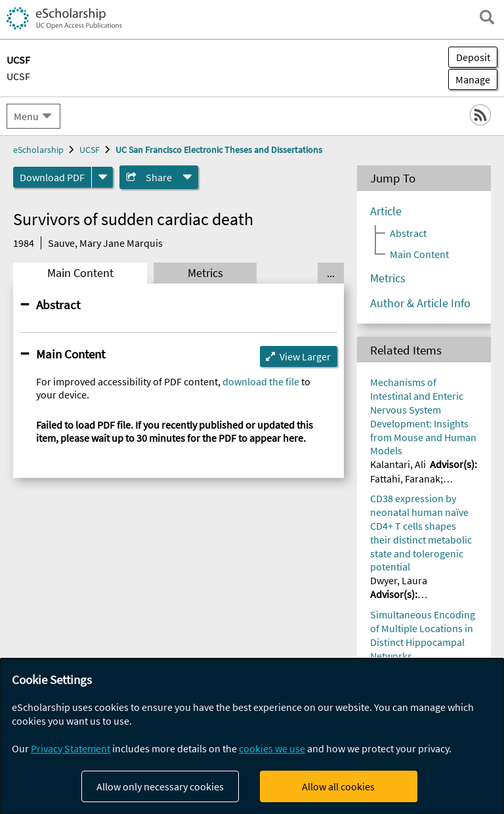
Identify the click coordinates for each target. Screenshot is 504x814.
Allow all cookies (338, 786)
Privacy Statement (71, 748)
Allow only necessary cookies (160, 786)
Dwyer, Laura (399, 580)
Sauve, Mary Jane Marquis (105, 243)
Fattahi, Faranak (405, 479)
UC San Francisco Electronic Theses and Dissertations (219, 150)
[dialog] (252, 736)
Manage (469, 79)
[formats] (102, 177)
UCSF (18, 76)
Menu (26, 116)
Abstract (58, 305)
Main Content (80, 273)
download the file (261, 381)
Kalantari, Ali (398, 464)
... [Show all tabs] (331, 273)
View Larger (305, 356)
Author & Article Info (420, 303)
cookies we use (272, 748)
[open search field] (487, 17)
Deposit (473, 57)
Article (386, 211)
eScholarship (38, 150)
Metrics (205, 273)
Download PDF (52, 177)
